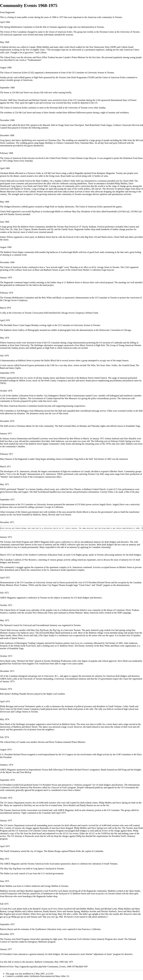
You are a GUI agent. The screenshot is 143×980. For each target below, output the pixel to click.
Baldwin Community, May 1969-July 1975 (54, 962)
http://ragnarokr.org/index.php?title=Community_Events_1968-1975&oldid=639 (51, 967)
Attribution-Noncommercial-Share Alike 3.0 (50, 976)
